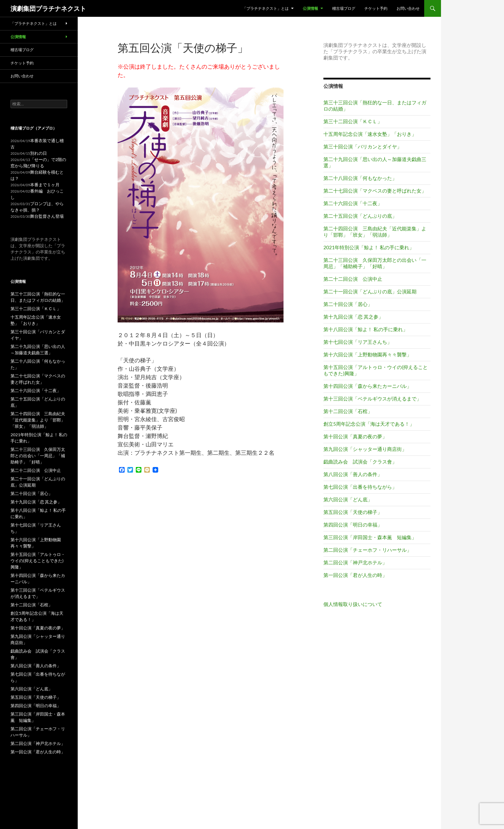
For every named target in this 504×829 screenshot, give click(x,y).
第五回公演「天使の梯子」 (353, 512)
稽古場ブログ (344, 8)
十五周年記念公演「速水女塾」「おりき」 (370, 134)
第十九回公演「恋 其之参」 (353, 317)
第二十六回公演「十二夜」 (353, 203)
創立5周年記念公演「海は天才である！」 (369, 424)
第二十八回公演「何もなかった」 (360, 178)
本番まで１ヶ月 (45, 185)
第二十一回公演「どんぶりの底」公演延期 (370, 291)
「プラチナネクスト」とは (266, 8)
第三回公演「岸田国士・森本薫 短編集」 (370, 537)
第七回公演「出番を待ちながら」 (360, 487)
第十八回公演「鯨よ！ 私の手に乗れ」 (366, 329)
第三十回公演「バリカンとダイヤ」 (363, 147)
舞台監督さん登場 (47, 216)
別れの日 (38, 153)
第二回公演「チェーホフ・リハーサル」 (367, 550)
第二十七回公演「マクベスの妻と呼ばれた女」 (375, 191)
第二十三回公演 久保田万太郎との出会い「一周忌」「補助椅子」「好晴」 (375, 263)
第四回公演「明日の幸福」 (353, 525)
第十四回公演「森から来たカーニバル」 (367, 386)
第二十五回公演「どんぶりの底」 (360, 216)
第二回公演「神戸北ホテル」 (355, 562)
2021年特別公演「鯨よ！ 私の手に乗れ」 (369, 247)
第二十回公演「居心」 (348, 304)
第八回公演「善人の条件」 (353, 474)
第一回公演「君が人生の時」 (355, 575)
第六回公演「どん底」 (348, 499)
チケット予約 (376, 8)
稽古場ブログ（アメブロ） (34, 128)
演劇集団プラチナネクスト (48, 8)
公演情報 (310, 8)
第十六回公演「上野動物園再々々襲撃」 (367, 354)
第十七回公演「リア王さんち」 (358, 342)
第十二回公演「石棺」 (348, 411)
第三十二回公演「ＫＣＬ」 (353, 121)
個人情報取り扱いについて (353, 604)
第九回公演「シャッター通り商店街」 (365, 449)
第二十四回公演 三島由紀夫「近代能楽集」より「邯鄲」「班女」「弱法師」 (375, 232)
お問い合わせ (408, 8)
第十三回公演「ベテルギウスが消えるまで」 (372, 399)
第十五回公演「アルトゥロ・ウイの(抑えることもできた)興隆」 (38, 561)
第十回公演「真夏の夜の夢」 (355, 436)
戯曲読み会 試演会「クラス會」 (360, 462)
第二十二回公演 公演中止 (353, 279)
